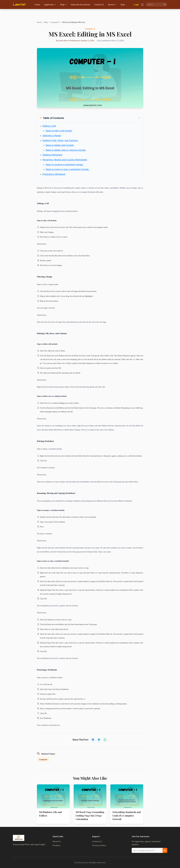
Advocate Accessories (80, 4)
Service (112, 4)
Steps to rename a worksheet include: (65, 165)
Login (136, 4)
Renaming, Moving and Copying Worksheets (65, 160)
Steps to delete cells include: (60, 145)
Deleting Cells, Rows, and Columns (60, 140)
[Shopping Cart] (142, 4)
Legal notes (50, 4)
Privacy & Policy (99, 845)
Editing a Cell (49, 126)
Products (56, 845)
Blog (64, 4)
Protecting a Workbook (54, 174)
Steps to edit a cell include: (59, 131)
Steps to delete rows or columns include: (66, 150)
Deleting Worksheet (52, 155)
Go (165, 850)
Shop (123, 4)
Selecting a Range (52, 136)
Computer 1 (55, 22)
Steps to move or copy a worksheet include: (68, 169)
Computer (43, 759)
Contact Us (99, 4)
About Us (57, 841)
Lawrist (19, 4)
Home (37, 4)
